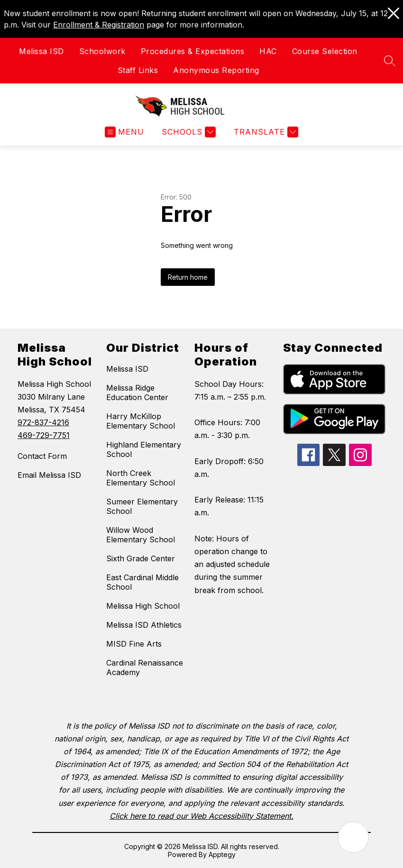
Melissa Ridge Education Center (137, 393)
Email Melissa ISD (49, 475)
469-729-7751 (44, 435)
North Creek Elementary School (141, 478)
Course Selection (325, 51)
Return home (188, 277)
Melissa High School (143, 606)
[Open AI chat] (353, 837)
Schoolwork (102, 51)
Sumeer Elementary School (142, 506)
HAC (268, 51)
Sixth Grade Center (141, 558)
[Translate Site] (265, 132)
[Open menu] (124, 132)
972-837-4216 (43, 422)
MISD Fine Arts (134, 644)
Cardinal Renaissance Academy (145, 667)
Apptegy (222, 854)
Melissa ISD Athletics (144, 625)
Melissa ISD (41, 51)
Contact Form (42, 456)
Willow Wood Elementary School (141, 535)
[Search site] (390, 61)
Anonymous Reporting (216, 70)
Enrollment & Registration (99, 25)
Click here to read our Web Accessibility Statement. (201, 816)
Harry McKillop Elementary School (141, 421)
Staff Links (138, 70)
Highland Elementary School (144, 449)
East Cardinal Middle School (142, 582)
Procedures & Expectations (193, 51)
